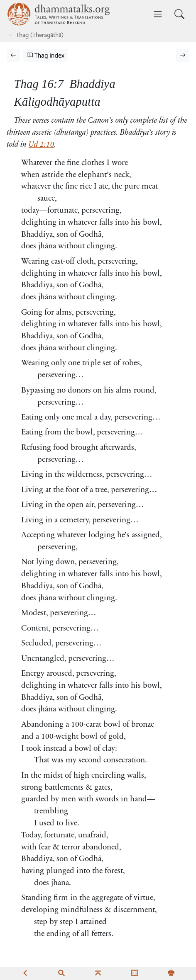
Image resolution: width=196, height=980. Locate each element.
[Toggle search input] (179, 14)
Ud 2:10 (42, 145)
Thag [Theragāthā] (22, 36)
